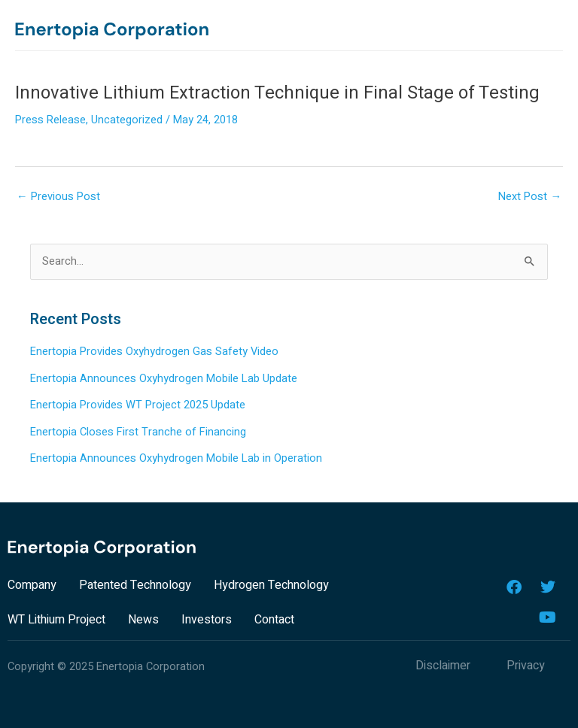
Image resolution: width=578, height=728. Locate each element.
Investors (207, 620)
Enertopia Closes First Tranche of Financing (138, 432)
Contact (274, 620)
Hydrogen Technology (271, 585)
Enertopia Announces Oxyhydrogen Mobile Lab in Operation (176, 458)
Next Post (530, 197)
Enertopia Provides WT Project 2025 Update (138, 405)
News (143, 620)
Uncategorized (127, 120)
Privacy (526, 666)
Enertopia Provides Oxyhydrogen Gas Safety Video (154, 352)
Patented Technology (135, 585)
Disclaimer (443, 666)
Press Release (50, 120)
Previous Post (58, 197)
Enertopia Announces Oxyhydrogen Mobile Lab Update (164, 379)
